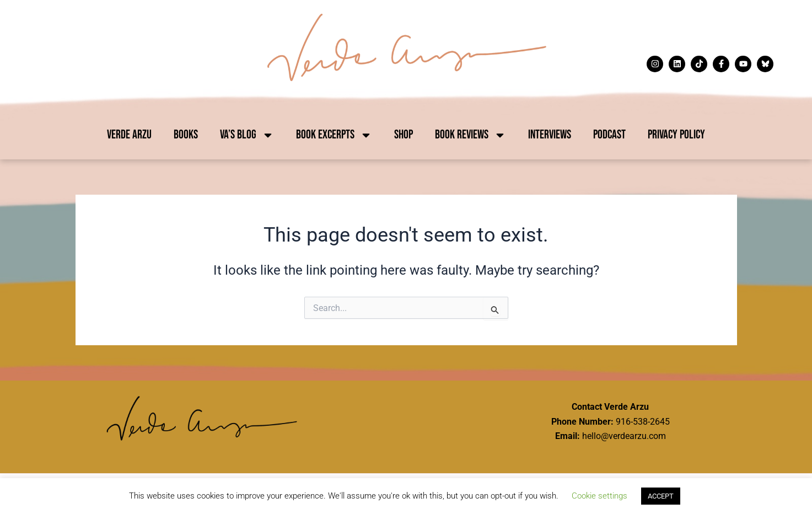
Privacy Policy (676, 135)
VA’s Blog (247, 135)
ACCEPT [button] (661, 496)
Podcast (609, 135)
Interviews (550, 135)
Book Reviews (470, 135)
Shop (404, 135)
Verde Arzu (129, 135)
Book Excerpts (334, 135)
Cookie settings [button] (599, 496)
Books (186, 135)
